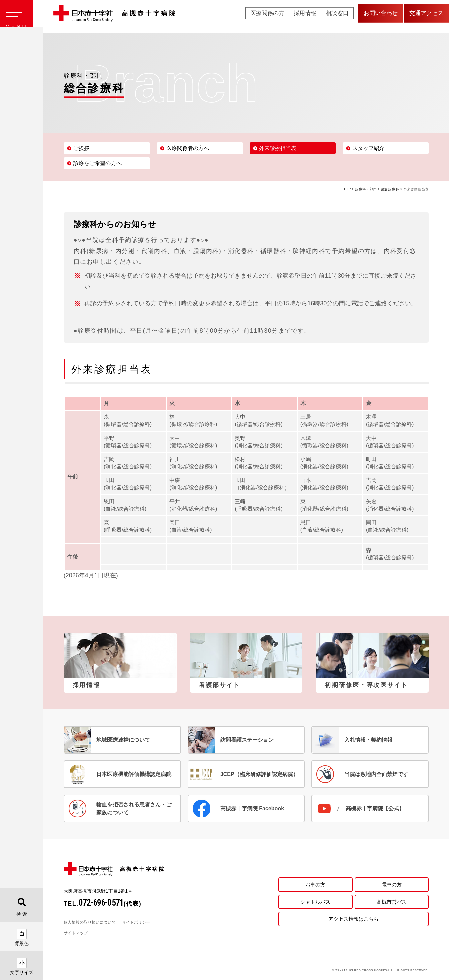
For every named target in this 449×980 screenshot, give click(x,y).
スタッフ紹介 (368, 148)
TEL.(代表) (103, 904)
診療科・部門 (366, 189)
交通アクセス (426, 17)
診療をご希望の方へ (97, 163)
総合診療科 (390, 189)
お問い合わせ (381, 17)
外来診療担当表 (278, 148)
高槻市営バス (392, 901)
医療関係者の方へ (188, 148)
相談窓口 (337, 17)
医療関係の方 (267, 17)
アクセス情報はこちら (354, 919)
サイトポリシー (136, 922)
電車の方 (392, 883)
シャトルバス (315, 901)
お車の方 (315, 883)
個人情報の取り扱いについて (90, 922)
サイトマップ (76, 933)
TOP (347, 189)
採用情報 (305, 17)
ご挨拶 (81, 148)
